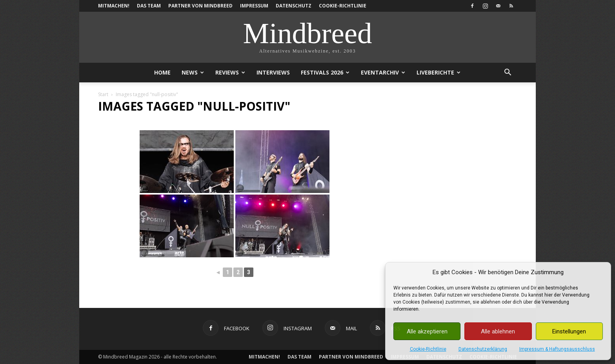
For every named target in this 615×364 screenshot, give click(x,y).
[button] (508, 73)
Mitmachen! (114, 6)
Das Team (149, 6)
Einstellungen (569, 331)
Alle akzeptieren (427, 331)
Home (162, 72)
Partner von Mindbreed (200, 6)
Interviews (273, 72)
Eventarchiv (383, 72)
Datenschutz (294, 6)
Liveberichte (439, 72)
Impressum (254, 6)
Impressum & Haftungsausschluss (557, 349)
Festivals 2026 (325, 72)
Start (103, 94)
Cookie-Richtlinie (428, 349)
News (193, 72)
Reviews (230, 72)
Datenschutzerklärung (483, 349)
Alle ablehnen (498, 331)
